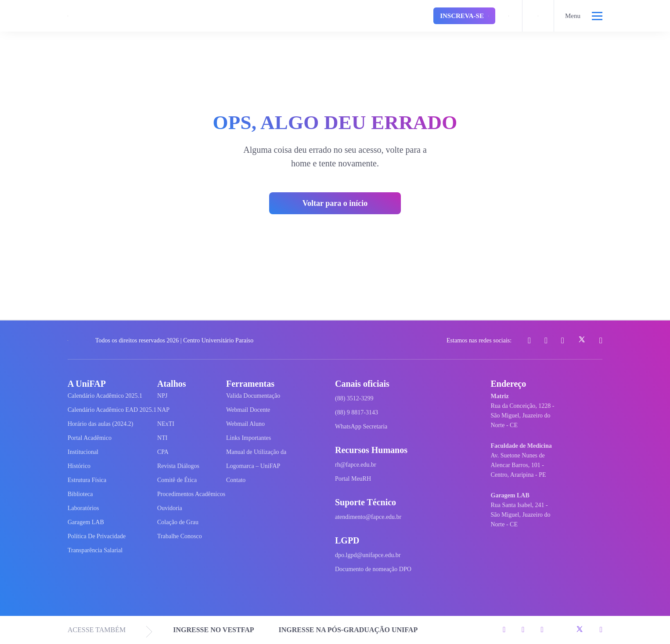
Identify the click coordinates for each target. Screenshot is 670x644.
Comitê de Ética (177, 480)
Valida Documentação (253, 396)
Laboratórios (83, 508)
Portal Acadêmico (90, 438)
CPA (163, 452)
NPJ (162, 396)
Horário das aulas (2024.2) (100, 424)
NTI (162, 438)
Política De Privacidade (97, 536)
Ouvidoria (170, 508)
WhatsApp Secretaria (361, 426)
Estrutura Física (87, 480)
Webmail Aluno (245, 424)
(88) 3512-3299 (354, 398)
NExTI (166, 424)
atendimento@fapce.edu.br (368, 517)
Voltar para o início (335, 203)
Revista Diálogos (178, 466)
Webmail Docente (248, 410)
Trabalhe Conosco (180, 536)
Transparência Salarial (95, 550)
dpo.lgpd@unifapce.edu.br (368, 555)
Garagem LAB (86, 522)
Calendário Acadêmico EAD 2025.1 (112, 410)
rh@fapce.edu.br (356, 465)
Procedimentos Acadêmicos (191, 494)
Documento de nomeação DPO (373, 569)
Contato (236, 480)
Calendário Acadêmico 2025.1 (105, 396)
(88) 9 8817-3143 (357, 412)
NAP (163, 410)
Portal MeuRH (353, 479)
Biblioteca (80, 494)
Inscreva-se (464, 16)
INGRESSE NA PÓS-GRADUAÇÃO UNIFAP (348, 630)
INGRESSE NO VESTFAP (213, 630)
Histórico (79, 466)
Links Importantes (249, 438)
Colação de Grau (178, 522)
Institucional (83, 452)
